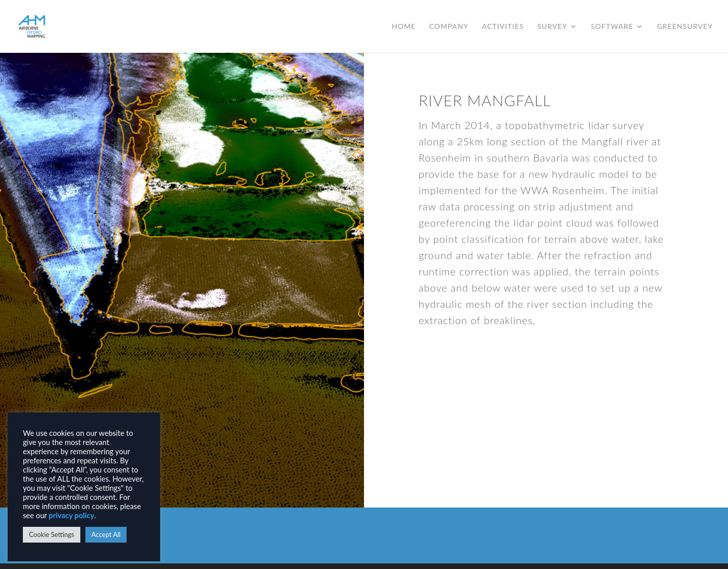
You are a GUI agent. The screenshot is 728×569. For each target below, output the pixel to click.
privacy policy (71, 515)
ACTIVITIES (503, 27)
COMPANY (449, 27)
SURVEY (552, 27)
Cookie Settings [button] (52, 534)
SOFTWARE (612, 27)
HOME (404, 27)
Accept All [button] (106, 534)
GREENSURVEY (685, 27)
